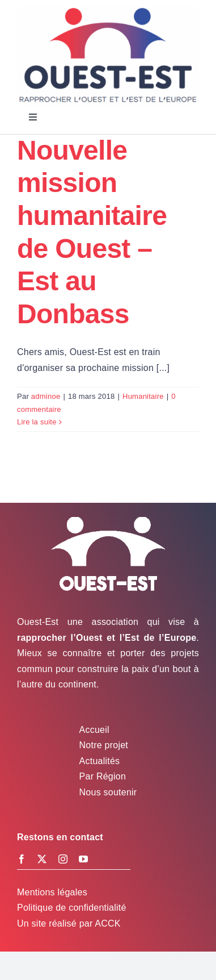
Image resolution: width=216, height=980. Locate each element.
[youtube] (83, 859)
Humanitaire (143, 396)
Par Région (103, 776)
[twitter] (42, 859)
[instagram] (63, 859)
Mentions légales (52, 892)
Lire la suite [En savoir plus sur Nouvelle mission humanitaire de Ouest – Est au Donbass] (37, 422)
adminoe (46, 396)
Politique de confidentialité (72, 908)
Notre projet (104, 745)
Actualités (100, 761)
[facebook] (22, 859)
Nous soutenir (108, 792)
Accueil (94, 730)
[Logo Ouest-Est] (108, 10)
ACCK (107, 923)
